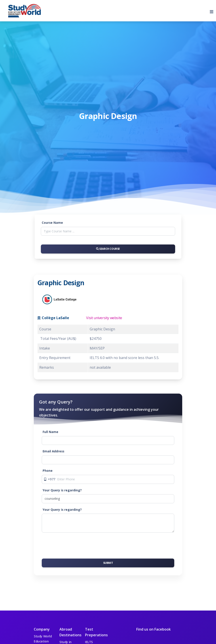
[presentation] (75, 545)
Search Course (108, 249)
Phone (48, 471)
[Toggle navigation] (210, 11)
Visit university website (104, 318)
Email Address (53, 451)
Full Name (50, 432)
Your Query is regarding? (62, 490)
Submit (108, 563)
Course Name (52, 223)
